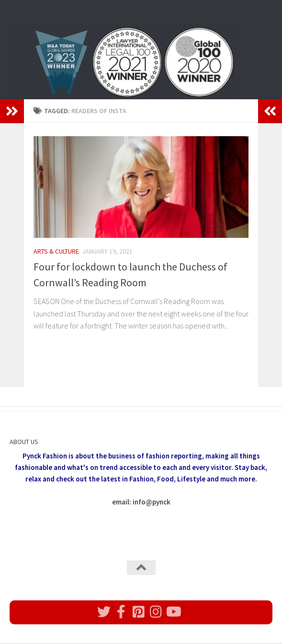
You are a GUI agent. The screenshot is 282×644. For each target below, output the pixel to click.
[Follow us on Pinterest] (138, 612)
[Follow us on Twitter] (104, 612)
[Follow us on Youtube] (173, 612)
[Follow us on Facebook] (121, 612)
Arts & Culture (56, 251)
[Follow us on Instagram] (156, 612)
